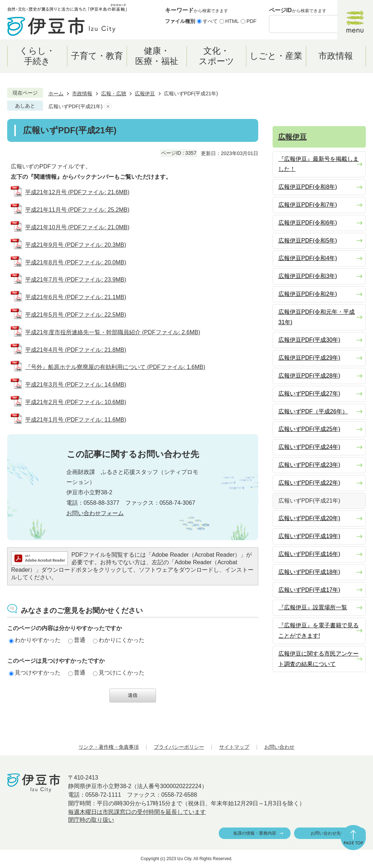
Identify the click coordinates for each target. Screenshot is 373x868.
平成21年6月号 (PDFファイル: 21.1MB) (76, 297)
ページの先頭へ (353, 838)
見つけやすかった (35, 673)
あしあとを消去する (108, 107)
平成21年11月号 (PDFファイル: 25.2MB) (77, 210)
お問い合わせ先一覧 (330, 833)
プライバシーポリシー (179, 747)
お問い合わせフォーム (95, 513)
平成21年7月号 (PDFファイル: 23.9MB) (76, 280)
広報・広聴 (114, 93)
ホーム (56, 93)
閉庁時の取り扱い (91, 820)
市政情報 (82, 93)
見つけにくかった (119, 673)
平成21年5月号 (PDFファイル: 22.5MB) (76, 315)
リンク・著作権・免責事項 (109, 747)
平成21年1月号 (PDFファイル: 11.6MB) (76, 420)
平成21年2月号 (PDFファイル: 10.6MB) (76, 402)
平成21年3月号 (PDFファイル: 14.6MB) (76, 385)
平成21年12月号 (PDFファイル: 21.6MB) (77, 192)
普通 (77, 640)
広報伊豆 (145, 93)
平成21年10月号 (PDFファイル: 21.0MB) (77, 227)
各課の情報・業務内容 (255, 833)
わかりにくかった (119, 640)
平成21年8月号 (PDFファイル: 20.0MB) (76, 262)
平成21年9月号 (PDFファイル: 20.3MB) (76, 245)
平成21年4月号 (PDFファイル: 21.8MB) (76, 350)
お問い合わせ (279, 747)
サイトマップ (234, 747)
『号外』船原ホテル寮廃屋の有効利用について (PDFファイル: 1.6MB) (115, 367)
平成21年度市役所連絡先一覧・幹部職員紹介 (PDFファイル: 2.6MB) (113, 332)
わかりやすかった (35, 640)
